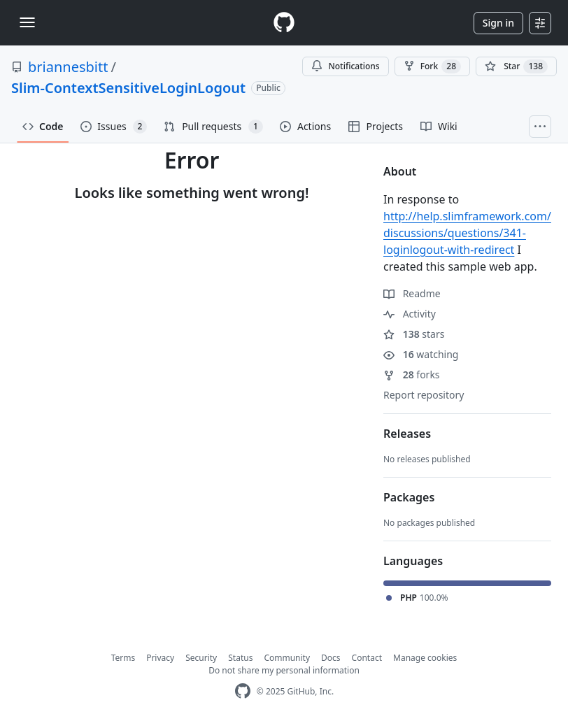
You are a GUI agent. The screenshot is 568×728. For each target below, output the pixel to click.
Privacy (160, 658)
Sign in (498, 23)
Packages (409, 497)
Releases (407, 434)
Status (240, 658)
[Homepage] (284, 23)
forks (412, 374)
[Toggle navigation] (27, 22)
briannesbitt (68, 67)
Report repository (424, 395)
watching (421, 354)
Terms (123, 658)
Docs (331, 658)
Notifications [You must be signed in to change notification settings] (345, 66)
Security (201, 658)
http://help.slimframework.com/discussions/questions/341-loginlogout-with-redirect (467, 233)
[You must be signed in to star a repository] (516, 66)
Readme (412, 293)
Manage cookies (425, 658)
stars (414, 334)
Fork (432, 66)
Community (287, 658)
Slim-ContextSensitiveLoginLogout (128, 88)
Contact (367, 658)
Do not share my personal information (284, 670)
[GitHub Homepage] (243, 691)
